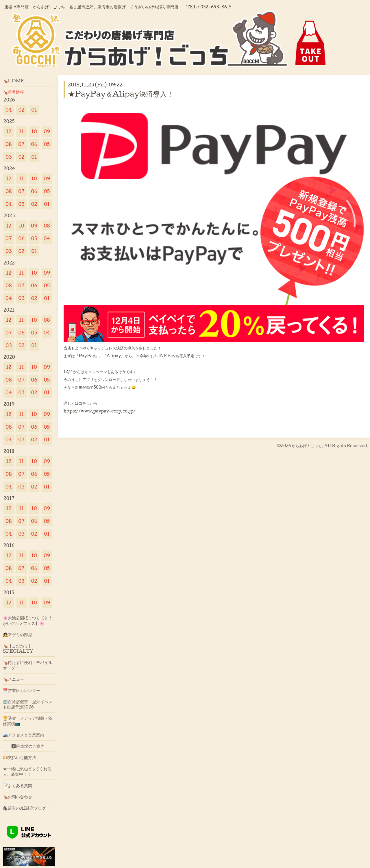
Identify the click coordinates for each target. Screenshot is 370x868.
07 (21, 144)
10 (34, 131)
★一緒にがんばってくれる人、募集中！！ (27, 771)
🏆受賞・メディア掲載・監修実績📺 (28, 721)
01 (34, 110)
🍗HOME (14, 81)
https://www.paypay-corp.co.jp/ (100, 411)
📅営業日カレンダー (22, 690)
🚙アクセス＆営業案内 (24, 735)
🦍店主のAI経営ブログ (25, 808)
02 (21, 110)
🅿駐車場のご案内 (24, 746)
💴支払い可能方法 (20, 757)
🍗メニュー (13, 679)
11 (21, 131)
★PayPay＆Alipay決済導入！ (121, 94)
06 (34, 144)
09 (47, 131)
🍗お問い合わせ (17, 797)
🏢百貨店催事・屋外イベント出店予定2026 (28, 704)
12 (9, 131)
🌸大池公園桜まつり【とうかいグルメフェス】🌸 (28, 620)
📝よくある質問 (17, 785)
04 (9, 110)
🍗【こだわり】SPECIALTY (18, 648)
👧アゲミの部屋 (17, 634)
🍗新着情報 (13, 92)
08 (9, 144)
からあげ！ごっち (307, 446)
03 (9, 157)
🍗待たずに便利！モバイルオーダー (28, 665)
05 (47, 144)
